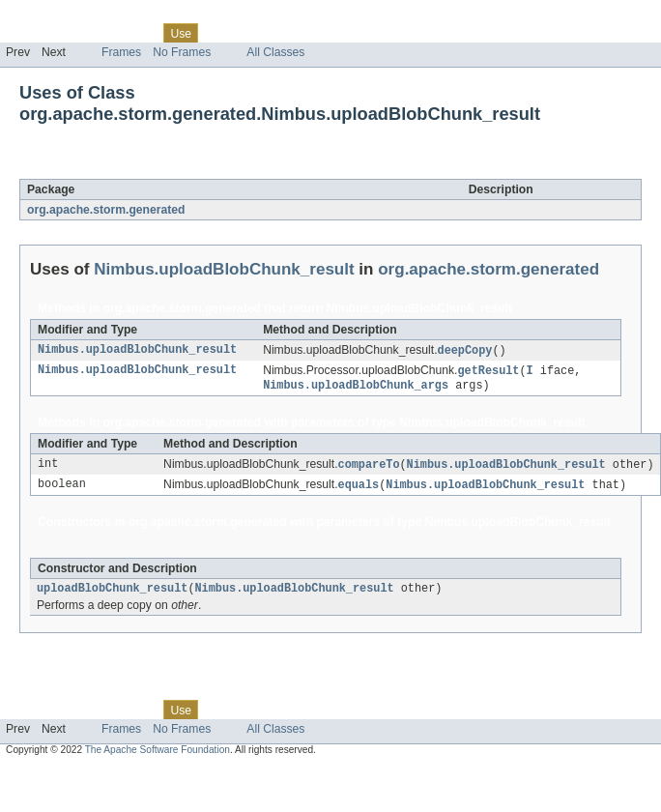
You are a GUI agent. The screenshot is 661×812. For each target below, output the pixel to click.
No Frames (182, 52)
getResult (488, 372)
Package (89, 33)
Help (369, 33)
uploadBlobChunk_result (112, 594)
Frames (121, 52)
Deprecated (275, 33)
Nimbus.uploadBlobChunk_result (225, 168)
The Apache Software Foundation (158, 756)
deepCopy (465, 351)
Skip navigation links (53, 16)
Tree (221, 33)
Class (138, 33)
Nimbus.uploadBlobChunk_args (356, 388)
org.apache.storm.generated (106, 210)
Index (330, 33)
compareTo (369, 468)
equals (359, 489)
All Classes (275, 52)
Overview (30, 33)
